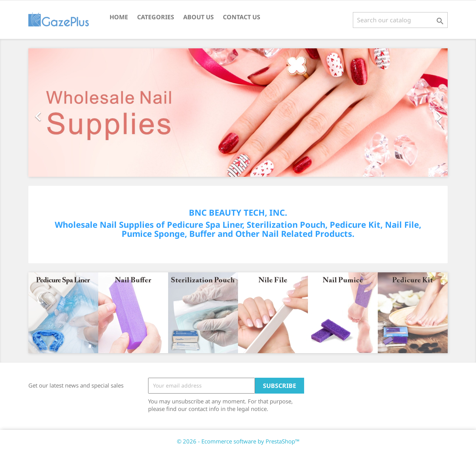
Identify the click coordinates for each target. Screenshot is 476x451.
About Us (199, 17)
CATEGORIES (156, 17)
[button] (60, 113)
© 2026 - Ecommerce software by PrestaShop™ (238, 441)
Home (119, 17)
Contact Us (242, 17)
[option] (238, 113)
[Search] (400, 20)
